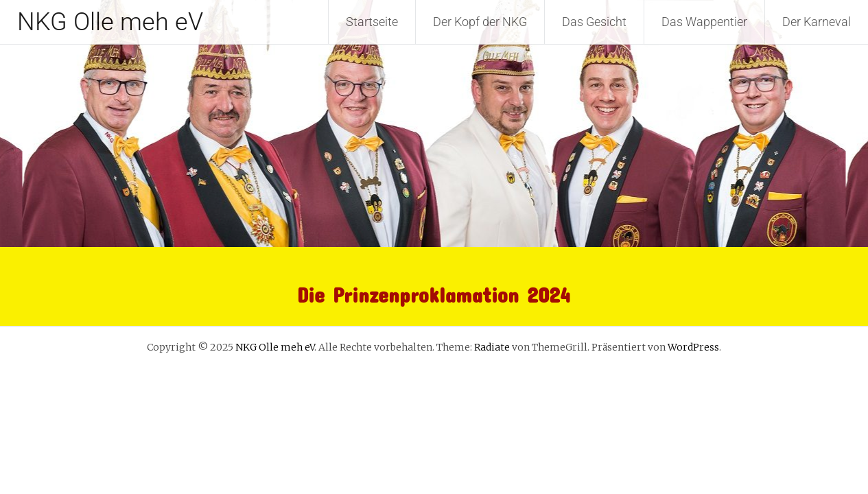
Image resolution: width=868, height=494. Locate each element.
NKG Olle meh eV (110, 22)
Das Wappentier (704, 22)
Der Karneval (817, 22)
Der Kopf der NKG (480, 22)
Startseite (372, 22)
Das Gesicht (594, 22)
